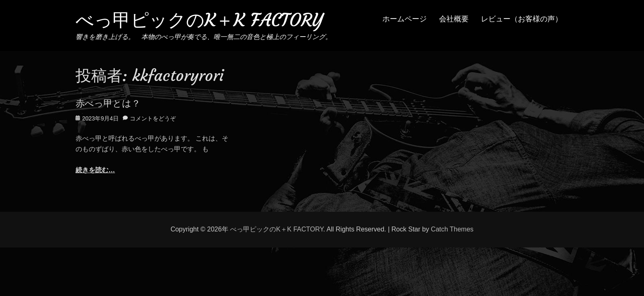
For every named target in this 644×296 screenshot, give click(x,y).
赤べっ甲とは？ (108, 103)
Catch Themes (452, 229)
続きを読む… (95, 170)
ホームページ (405, 19)
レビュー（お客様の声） (522, 19)
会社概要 (454, 19)
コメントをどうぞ (153, 118)
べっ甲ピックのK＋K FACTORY (199, 20)
